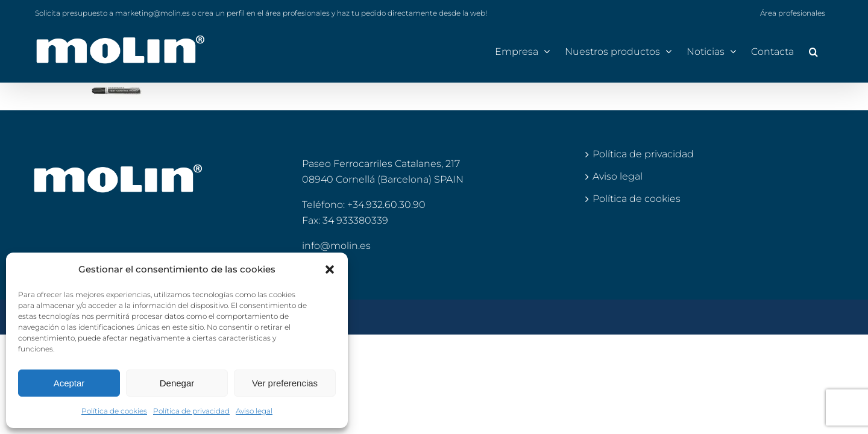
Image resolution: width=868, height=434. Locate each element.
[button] (330, 269)
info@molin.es (336, 246)
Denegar (177, 383)
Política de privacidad (191, 411)
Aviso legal (254, 411)
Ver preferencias (285, 383)
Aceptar (69, 383)
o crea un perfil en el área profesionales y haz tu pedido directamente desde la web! (339, 13)
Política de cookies (114, 411)
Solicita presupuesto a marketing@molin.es (112, 13)
